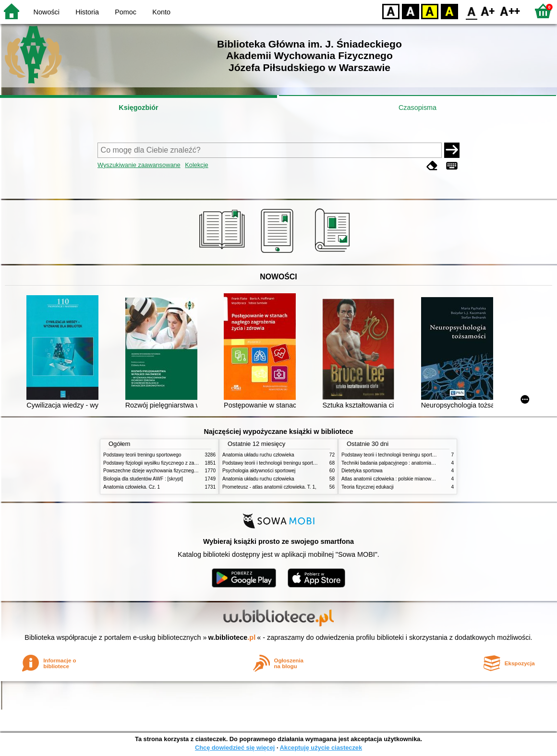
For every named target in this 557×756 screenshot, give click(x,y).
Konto (161, 12)
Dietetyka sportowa (362, 471)
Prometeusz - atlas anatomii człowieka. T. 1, (269, 487)
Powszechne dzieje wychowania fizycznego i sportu (158, 471)
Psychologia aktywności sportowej (259, 471)
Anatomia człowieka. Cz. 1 (132, 487)
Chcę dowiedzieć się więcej (235, 748)
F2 (510, 11)
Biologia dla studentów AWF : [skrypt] (143, 479)
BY (449, 11)
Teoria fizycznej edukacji (368, 487)
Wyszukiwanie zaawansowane (139, 165)
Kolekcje (196, 165)
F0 (471, 11)
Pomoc (126, 12)
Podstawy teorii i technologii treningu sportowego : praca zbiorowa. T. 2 (298, 463)
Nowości (47, 12)
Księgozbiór (138, 108)
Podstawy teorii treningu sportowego (142, 455)
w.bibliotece (232, 637)
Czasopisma (418, 108)
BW (411, 11)
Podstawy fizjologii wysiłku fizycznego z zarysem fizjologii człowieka (176, 463)
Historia (87, 12)
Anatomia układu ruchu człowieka (258, 455)
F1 (488, 11)
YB (430, 11)
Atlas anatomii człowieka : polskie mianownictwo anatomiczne (408, 479)
